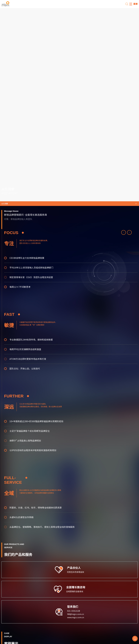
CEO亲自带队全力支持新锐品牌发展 (27, 258)
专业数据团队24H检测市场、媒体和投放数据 (31, 340)
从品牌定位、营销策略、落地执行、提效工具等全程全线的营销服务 (42, 527)
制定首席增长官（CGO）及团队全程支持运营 (31, 277)
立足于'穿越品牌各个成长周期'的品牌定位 (30, 431)
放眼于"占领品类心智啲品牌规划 (25, 441)
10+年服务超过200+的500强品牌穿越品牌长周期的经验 (36, 421)
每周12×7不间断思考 (20, 287)
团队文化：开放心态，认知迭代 (25, 369)
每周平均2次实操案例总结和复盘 (25, 349)
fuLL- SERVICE (16, 480)
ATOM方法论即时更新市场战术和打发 (28, 359)
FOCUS (14, 233)
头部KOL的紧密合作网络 (21, 517)
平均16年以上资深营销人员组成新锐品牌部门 (31, 268)
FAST (12, 314)
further (16, 396)
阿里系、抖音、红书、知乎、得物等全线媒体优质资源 (36, 508)
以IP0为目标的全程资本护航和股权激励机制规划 (33, 450)
